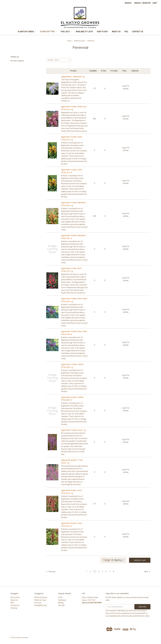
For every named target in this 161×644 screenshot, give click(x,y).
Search (128, 3)
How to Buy (102, 32)
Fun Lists (66, 32)
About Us (116, 32)
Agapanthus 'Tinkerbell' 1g (73, 76)
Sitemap (14, 608)
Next (147, 572)
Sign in (137, 3)
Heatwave (62, 600)
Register (147, 3)
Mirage (61, 603)
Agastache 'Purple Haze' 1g (74, 430)
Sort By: (50, 60)
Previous (51, 572)
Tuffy (60, 597)
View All (61, 605)
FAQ (126, 32)
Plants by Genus (27, 32)
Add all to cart (140, 560)
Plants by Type (48, 32)
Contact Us (138, 32)
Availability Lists (84, 32)
